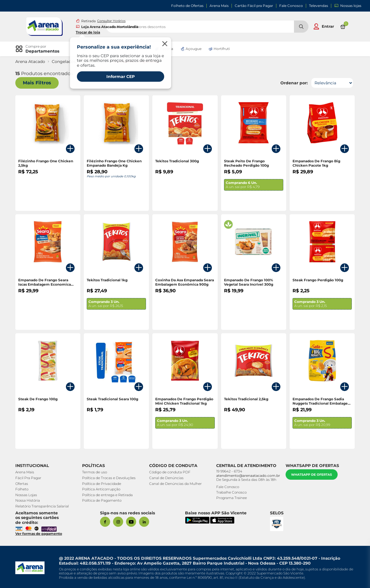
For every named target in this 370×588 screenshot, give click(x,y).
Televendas (319, 6)
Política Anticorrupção (102, 489)
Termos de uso (95, 472)
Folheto (24, 489)
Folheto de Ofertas (187, 6)
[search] (225, 27)
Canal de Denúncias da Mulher (175, 484)
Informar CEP (122, 77)
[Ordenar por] (330, 83)
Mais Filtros (39, 83)
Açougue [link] (193, 49)
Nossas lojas (348, 6)
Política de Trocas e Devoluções (110, 478)
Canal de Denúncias (165, 478)
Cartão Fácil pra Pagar (254, 6)
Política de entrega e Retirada (108, 495)
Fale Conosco (291, 6)
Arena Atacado (32, 62)
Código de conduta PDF (169, 472)
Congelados (66, 62)
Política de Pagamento (103, 500)
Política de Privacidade (102, 484)
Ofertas (24, 484)
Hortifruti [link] (221, 49)
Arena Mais (219, 6)
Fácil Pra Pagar (30, 478)
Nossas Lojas (28, 495)
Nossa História (30, 500)
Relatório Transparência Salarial (44, 506)
